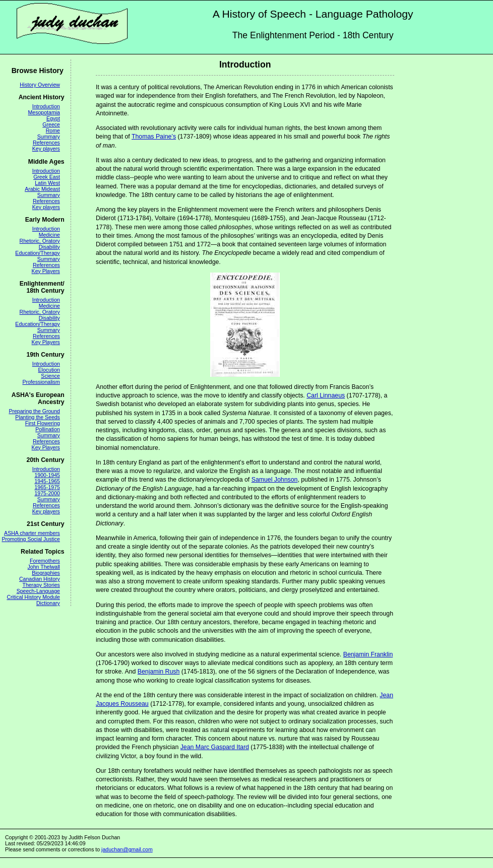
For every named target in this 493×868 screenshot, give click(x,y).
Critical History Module (33, 597)
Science (50, 376)
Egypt (53, 118)
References (46, 143)
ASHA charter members (32, 533)
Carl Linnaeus (326, 395)
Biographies (46, 573)
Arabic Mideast (42, 189)
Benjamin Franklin (368, 654)
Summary (49, 137)
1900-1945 (47, 475)
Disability (49, 247)
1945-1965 (47, 481)
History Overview (40, 85)
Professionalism (41, 382)
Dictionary (48, 603)
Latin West (47, 183)
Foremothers (45, 561)
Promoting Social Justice (30, 539)
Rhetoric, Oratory (40, 241)
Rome (53, 130)
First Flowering (43, 423)
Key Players (46, 271)
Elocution (49, 370)
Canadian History (40, 579)
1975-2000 (47, 493)
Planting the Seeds (38, 417)
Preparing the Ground (34, 411)
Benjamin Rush (159, 672)
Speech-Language (38, 591)
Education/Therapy (38, 253)
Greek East (47, 177)
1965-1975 (47, 487)
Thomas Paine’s (154, 137)
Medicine (49, 235)
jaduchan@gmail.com (127, 849)
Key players (46, 149)
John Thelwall (44, 567)
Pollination (48, 429)
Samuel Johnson (275, 480)
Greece (51, 124)
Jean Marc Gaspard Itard (215, 747)
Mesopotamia (44, 112)
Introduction (46, 106)
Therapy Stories (41, 585)
